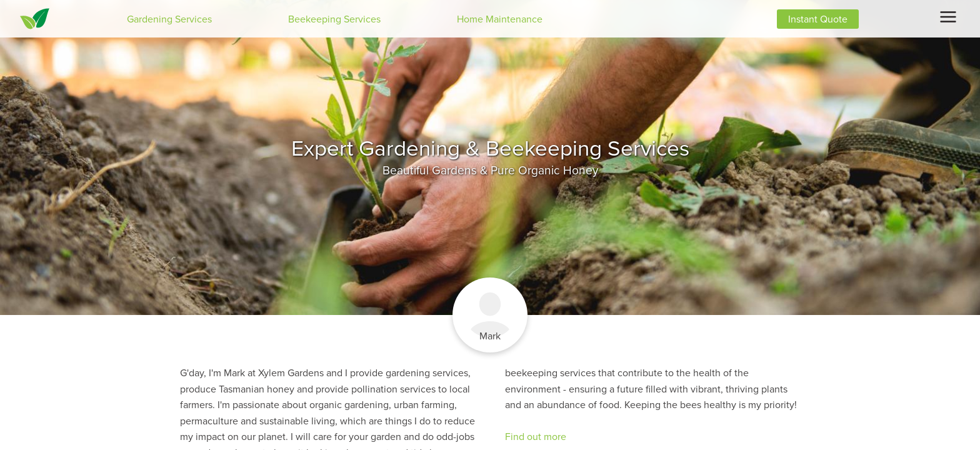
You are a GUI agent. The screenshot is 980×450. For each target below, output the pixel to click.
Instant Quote (818, 19)
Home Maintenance (500, 19)
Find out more (536, 437)
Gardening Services (169, 19)
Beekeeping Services (334, 19)
